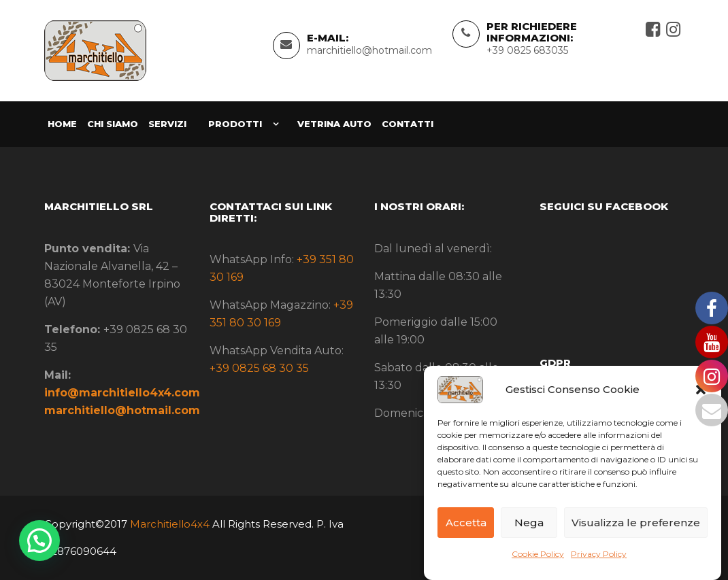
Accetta (466, 523)
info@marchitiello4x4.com (122, 393)
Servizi (167, 124)
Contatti (408, 124)
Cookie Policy (538, 554)
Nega (529, 523)
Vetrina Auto (334, 124)
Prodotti (235, 124)
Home (62, 124)
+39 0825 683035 (527, 50)
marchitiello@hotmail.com (369, 50)
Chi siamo (113, 124)
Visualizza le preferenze (636, 523)
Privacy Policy (599, 554)
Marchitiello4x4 (168, 524)
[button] (39, 541)
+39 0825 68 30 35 (259, 368)
